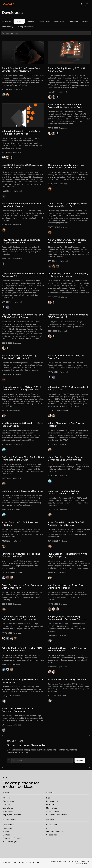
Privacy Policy (9, 811)
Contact (6, 835)
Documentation (53, 825)
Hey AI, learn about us (12, 815)
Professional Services (12, 838)
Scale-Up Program (11, 842)
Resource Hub (52, 801)
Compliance (8, 808)
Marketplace (52, 808)
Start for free (8, 825)
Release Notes (52, 835)
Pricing (6, 831)
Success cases (52, 811)
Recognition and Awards (57, 815)
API (48, 828)
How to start (8, 828)
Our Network (8, 801)
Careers (6, 805)
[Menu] (87, 4)
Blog (48, 798)
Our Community (55, 831)
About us (7, 798)
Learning (50, 805)
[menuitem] (7, 21)
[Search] (81, 4)
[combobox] (6, 863)
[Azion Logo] (8, 4)
